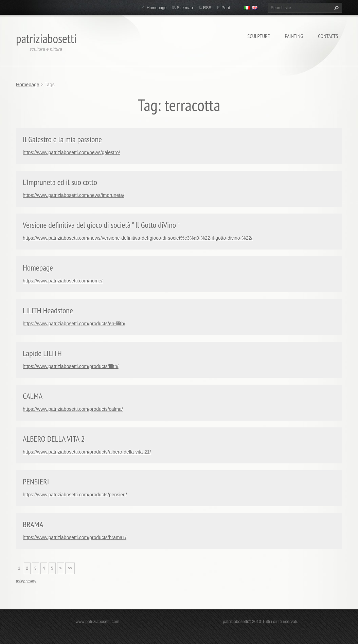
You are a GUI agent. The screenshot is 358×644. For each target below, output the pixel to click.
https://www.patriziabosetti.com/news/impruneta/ (74, 195)
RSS (207, 8)
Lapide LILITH (42, 353)
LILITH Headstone (48, 310)
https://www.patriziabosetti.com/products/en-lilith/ (74, 324)
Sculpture (258, 36)
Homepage (157, 8)
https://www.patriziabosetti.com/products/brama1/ (75, 537)
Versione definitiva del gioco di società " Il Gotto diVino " (101, 225)
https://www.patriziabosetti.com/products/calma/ (73, 409)
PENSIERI (36, 482)
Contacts (328, 36)
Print (226, 8)
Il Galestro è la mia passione (62, 139)
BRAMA (33, 524)
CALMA (33, 396)
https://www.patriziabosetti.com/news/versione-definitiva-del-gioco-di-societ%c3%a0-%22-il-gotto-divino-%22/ (138, 238)
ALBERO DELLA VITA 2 (54, 439)
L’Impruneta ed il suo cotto (60, 182)
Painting (294, 36)
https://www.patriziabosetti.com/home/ (63, 281)
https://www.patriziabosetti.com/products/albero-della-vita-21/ (87, 452)
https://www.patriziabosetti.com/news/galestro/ (71, 152)
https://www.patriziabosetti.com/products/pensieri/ (75, 495)
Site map (185, 8)
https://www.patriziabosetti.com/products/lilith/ (71, 366)
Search (336, 8)
